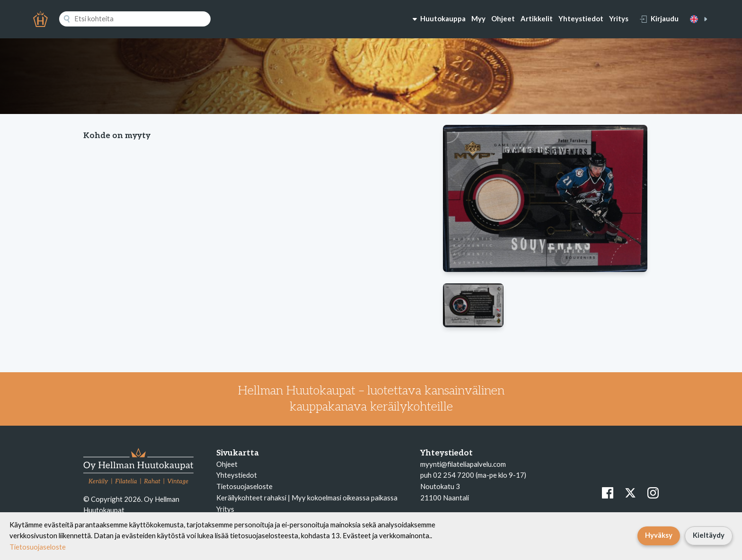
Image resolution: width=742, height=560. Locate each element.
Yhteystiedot (581, 18)
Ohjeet (503, 18)
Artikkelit (537, 18)
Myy (478, 18)
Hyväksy (659, 535)
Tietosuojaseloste (244, 486)
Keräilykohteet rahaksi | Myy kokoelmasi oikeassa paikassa (307, 498)
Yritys (619, 18)
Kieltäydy (709, 535)
